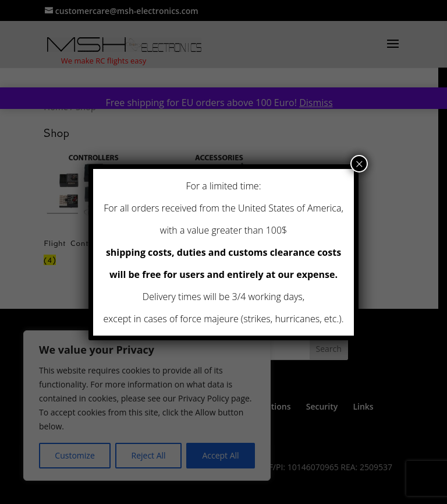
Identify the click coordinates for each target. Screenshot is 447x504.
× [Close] (360, 164)
